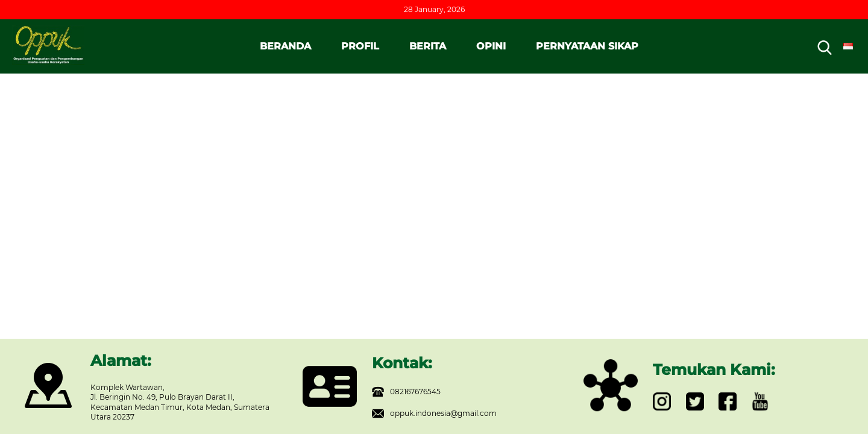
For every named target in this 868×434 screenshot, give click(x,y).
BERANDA (285, 46)
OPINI (491, 46)
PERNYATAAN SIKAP (587, 46)
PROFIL (360, 46)
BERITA (428, 46)
